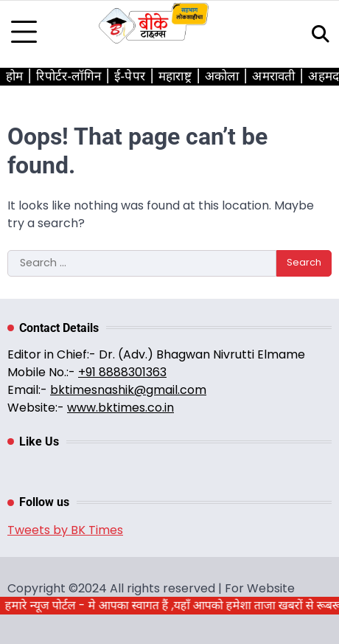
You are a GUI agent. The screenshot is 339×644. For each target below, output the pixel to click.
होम (14, 76)
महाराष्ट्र (175, 76)
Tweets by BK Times (65, 530)
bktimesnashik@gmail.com (128, 390)
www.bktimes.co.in (120, 408)
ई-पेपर (130, 76)
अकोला (222, 76)
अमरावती (273, 76)
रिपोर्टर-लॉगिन (69, 76)
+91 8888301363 (122, 372)
